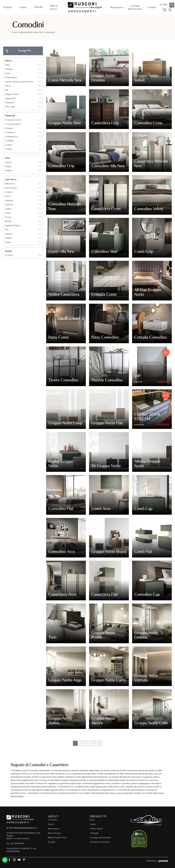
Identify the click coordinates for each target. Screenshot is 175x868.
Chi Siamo (52, 820)
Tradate (8, 238)
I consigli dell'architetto (135, 7)
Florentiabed (11, 78)
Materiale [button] (10, 115)
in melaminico (11, 137)
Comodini (50, 32)
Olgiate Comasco (13, 225)
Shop (92, 820)
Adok (7, 65)
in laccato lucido (13, 120)
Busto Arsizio (11, 188)
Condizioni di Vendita (100, 842)
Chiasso (9, 192)
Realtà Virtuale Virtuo (57, 838)
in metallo (10, 141)
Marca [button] (8, 61)
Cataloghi (94, 833)
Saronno (9, 234)
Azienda (38, 7)
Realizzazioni (117, 7)
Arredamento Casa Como (31, 32)
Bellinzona (10, 184)
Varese (8, 242)
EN (166, 5)
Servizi (51, 824)
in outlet (9, 255)
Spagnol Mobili (12, 94)
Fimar (8, 73)
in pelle (8, 145)
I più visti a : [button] (11, 179)
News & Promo (54, 7)
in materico (10, 132)
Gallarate (9, 200)
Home (15, 32)
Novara (8, 221)
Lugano (8, 209)
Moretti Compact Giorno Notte (19, 82)
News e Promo (54, 833)
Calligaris (9, 69)
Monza (8, 217)
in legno (9, 128)
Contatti (152, 7)
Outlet (23, 7)
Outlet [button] (8, 251)
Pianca (8, 86)
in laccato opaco (13, 124)
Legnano (9, 205)
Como (8, 196)
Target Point (11, 98)
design (8, 166)
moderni (9, 171)
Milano (8, 213)
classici (8, 162)
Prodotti (8, 7)
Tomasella (10, 103)
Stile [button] (7, 158)
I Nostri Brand (96, 829)
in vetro (9, 149)
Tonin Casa (10, 107)
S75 (7, 90)
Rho (7, 230)
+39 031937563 (17, 844)
